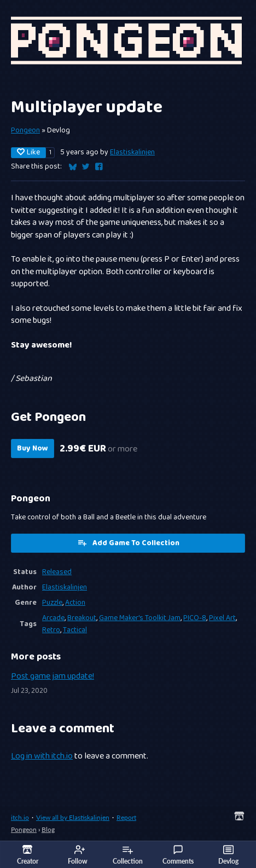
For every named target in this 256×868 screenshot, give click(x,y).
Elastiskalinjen (132, 152)
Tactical (75, 630)
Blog (48, 829)
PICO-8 (195, 618)
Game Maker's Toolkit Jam (140, 618)
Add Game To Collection (128, 543)
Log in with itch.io (42, 756)
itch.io (20, 817)
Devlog (228, 855)
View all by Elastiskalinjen (73, 817)
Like (28, 153)
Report (126, 817)
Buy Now (33, 449)
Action (75, 603)
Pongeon (25, 130)
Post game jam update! (53, 676)
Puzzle (52, 603)
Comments (178, 855)
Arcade (53, 618)
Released (57, 572)
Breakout (82, 618)
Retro (51, 630)
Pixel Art (222, 618)
